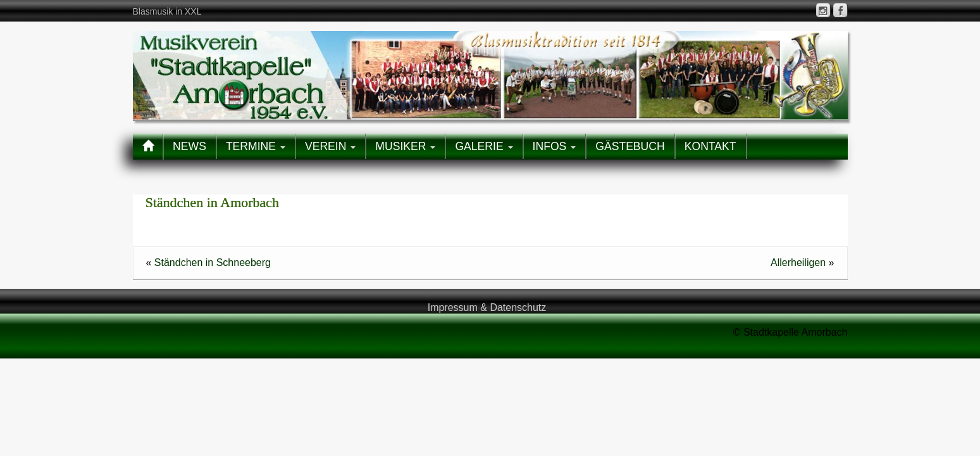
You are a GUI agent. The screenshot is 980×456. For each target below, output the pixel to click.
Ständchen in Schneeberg (213, 263)
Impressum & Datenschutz (487, 307)
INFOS (555, 146)
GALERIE (484, 146)
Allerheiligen (798, 263)
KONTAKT (710, 146)
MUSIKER (405, 146)
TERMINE (256, 146)
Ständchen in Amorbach (212, 202)
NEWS (189, 146)
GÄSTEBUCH (630, 146)
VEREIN (330, 146)
